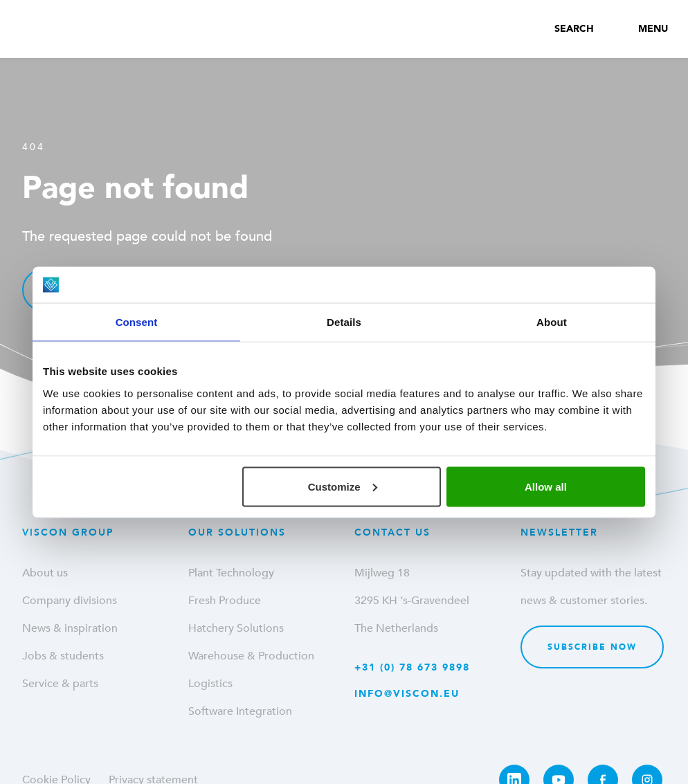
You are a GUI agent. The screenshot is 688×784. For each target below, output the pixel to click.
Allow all (546, 486)
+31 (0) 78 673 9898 (412, 667)
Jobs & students (63, 656)
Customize (343, 486)
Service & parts (60, 684)
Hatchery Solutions (236, 628)
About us (45, 573)
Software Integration (240, 711)
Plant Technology (231, 573)
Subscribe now (592, 647)
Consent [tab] (137, 322)
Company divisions (70, 601)
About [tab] (552, 322)
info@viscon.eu (407, 694)
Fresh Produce (225, 601)
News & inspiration (70, 628)
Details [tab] (344, 322)
